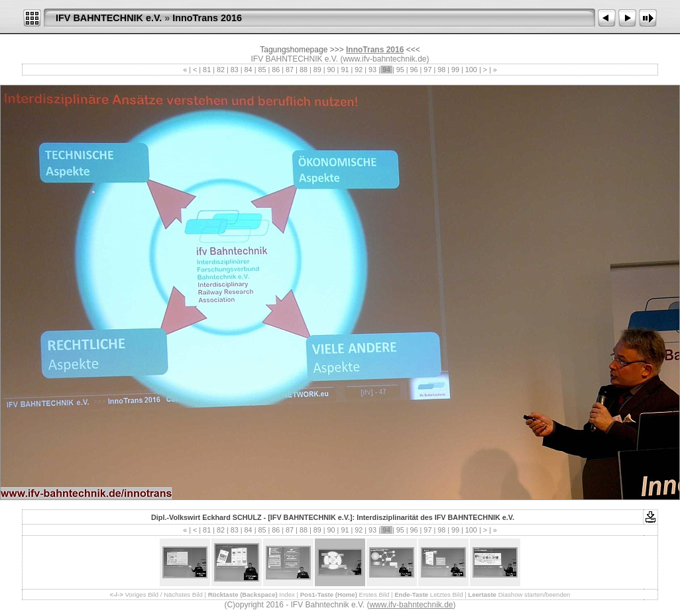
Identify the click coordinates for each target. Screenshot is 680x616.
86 (276, 70)
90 (331, 70)
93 (372, 70)
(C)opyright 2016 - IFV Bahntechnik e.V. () (340, 605)
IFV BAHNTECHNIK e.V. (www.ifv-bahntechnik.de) (340, 59)
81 (207, 70)
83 (235, 70)
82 (221, 70)
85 (262, 70)
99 (455, 70)
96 (414, 70)
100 (471, 70)
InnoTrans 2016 (207, 18)
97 (427, 70)
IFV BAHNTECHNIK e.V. (109, 18)
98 (441, 70)
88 (304, 70)
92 (359, 70)
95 (400, 70)
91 (345, 70)
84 (249, 70)
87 (290, 70)
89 (317, 70)
